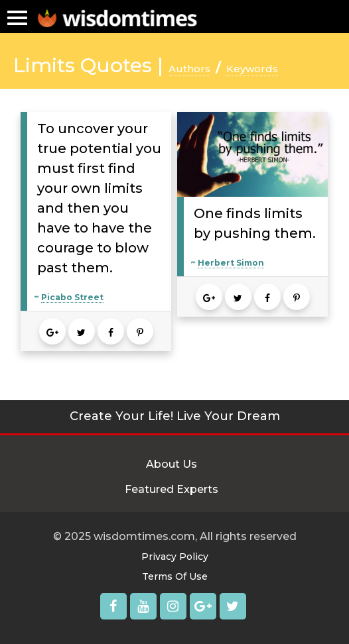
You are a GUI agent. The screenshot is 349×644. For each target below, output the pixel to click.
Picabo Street (72, 297)
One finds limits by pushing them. (255, 223)
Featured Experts (172, 489)
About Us (172, 464)
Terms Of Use (175, 576)
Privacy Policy (175, 557)
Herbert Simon (231, 263)
